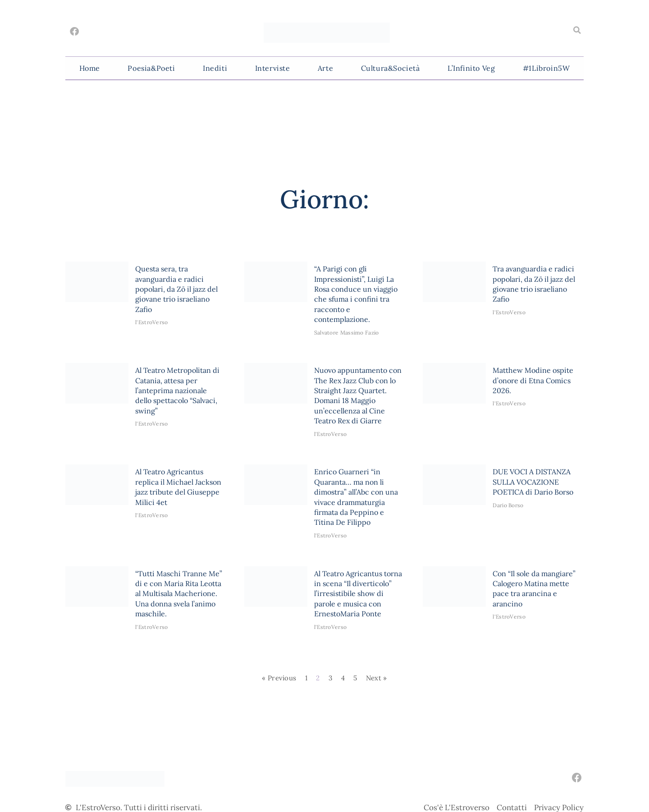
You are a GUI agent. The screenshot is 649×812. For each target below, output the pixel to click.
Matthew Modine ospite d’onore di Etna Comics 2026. (533, 380)
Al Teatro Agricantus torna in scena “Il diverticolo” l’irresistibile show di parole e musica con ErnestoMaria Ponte (358, 594)
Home (90, 68)
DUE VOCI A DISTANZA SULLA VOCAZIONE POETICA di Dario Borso (533, 482)
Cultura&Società (391, 68)
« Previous (279, 678)
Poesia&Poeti (151, 68)
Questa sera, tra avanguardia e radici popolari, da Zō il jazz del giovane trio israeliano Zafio (176, 289)
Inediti (215, 68)
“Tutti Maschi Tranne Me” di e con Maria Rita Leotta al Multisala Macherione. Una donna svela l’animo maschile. (179, 594)
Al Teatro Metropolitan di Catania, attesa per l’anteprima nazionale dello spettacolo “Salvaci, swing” (177, 390)
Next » (377, 678)
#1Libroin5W (546, 68)
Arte (325, 68)
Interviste (273, 68)
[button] (577, 30)
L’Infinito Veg (471, 68)
